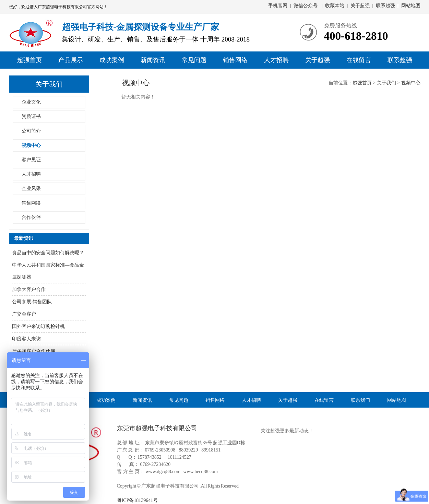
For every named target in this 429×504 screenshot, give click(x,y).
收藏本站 (335, 6)
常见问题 (194, 60)
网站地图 (411, 6)
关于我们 (386, 83)
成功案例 (112, 60)
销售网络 (235, 60)
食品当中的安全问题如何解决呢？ (48, 253)
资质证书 (31, 116)
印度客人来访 (26, 339)
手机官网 (278, 6)
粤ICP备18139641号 (138, 500)
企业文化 (31, 102)
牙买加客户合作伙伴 (34, 351)
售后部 (406, 100)
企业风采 (31, 189)
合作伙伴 (31, 217)
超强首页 (29, 60)
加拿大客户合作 (29, 289)
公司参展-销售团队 (32, 302)
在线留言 (359, 60)
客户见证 (31, 160)
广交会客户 (24, 314)
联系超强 (385, 6)
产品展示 (71, 60)
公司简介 (31, 131)
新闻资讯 (153, 60)
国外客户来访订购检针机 (38, 326)
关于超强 (360, 6)
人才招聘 (276, 60)
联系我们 (360, 400)
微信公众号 (306, 6)
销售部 (406, 89)
